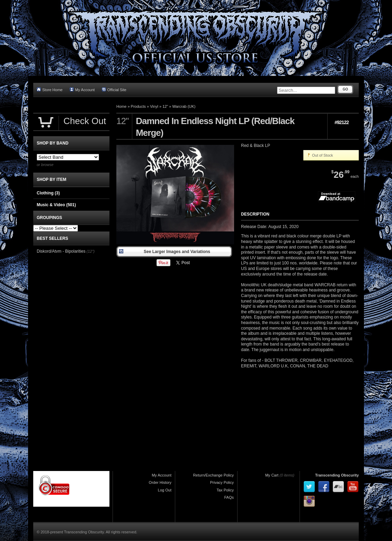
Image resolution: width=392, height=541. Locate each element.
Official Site (114, 90)
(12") (91, 251)
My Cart (272, 475)
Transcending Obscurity (337, 475)
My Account (82, 90)
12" (165, 106)
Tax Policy (225, 490)
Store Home (50, 90)
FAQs (229, 497)
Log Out (165, 490)
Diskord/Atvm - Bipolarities (61, 251)
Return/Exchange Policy (213, 475)
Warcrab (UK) (184, 106)
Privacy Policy (222, 482)
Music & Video (56, 205)
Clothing (48, 193)
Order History (160, 482)
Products (138, 106)
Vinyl (154, 106)
